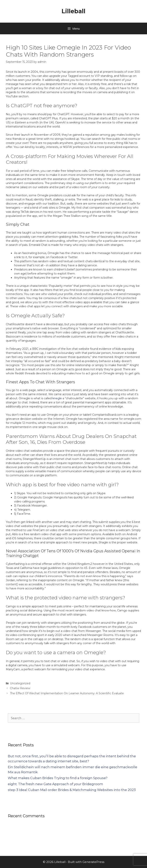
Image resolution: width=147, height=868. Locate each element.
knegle (57, 398)
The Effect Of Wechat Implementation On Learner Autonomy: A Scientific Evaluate (67, 693)
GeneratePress (93, 862)
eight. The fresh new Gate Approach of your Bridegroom (55, 784)
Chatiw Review (20, 688)
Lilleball (73, 11)
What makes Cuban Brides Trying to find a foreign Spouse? (58, 778)
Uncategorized (20, 683)
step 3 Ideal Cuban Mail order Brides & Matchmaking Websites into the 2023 (72, 790)
